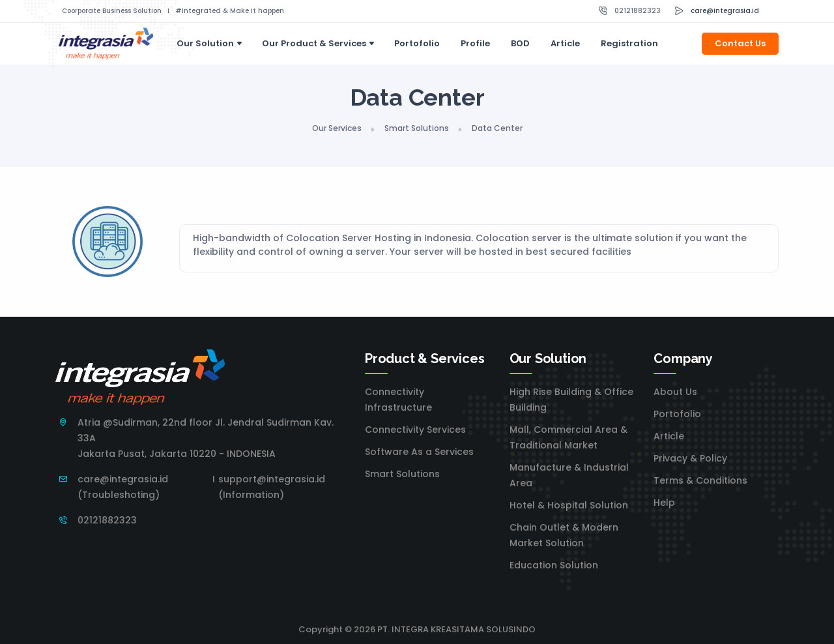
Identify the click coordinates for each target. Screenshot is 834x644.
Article (565, 43)
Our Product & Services (314, 43)
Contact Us (740, 43)
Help (664, 503)
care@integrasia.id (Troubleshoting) (123, 487)
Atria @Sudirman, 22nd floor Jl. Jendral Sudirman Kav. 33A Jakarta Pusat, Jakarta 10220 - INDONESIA (206, 438)
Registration (629, 43)
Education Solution (554, 565)
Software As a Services (419, 452)
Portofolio (417, 43)
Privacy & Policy (690, 458)
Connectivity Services (415, 430)
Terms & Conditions (700, 480)
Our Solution (205, 43)
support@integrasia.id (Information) (272, 487)
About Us (675, 392)
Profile (475, 43)
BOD (520, 43)
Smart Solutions (417, 128)
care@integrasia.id (725, 11)
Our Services (337, 128)
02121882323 (638, 11)
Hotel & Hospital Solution (569, 505)
